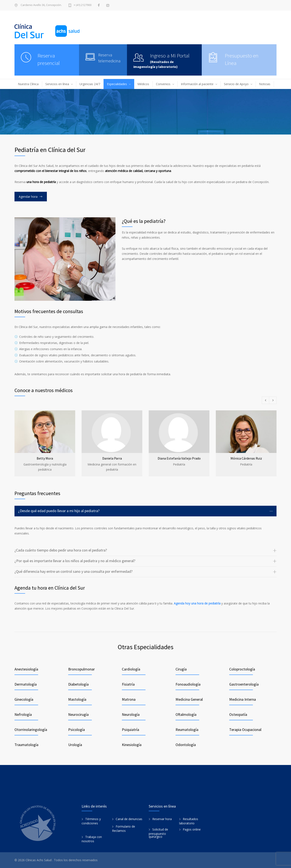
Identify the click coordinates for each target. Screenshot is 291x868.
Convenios (163, 84)
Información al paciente (197, 84)
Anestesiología (26, 669)
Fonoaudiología (188, 684)
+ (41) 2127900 (83, 5)
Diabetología (78, 684)
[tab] (145, 511)
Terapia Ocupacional (245, 730)
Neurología (131, 714)
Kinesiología (132, 745)
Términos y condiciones (91, 821)
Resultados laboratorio (189, 821)
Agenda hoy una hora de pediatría (197, 603)
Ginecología (24, 699)
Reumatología (187, 730)
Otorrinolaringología (31, 730)
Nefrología (23, 714)
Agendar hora (28, 197)
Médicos (143, 84)
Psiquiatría (130, 730)
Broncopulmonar (81, 669)
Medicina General (189, 699)
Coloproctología (242, 669)
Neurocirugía (78, 714)
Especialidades (117, 84)
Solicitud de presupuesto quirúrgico (158, 833)
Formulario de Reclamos (124, 829)
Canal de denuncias (129, 819)
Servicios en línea (57, 84)
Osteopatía (238, 714)
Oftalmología (186, 714)
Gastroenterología (244, 684)
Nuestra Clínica (28, 84)
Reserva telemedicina (109, 58)
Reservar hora (162, 819)
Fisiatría (128, 684)
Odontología (186, 745)
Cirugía (181, 669)
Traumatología (26, 745)
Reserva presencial (49, 59)
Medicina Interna (243, 699)
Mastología (77, 699)
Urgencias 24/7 (90, 84)
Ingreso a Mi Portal (170, 56)
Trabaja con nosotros (92, 839)
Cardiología (131, 669)
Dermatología (26, 684)
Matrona (129, 699)
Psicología (76, 730)
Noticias (265, 84)
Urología (75, 745)
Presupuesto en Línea (242, 59)
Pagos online (192, 829)
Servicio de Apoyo (236, 84)
